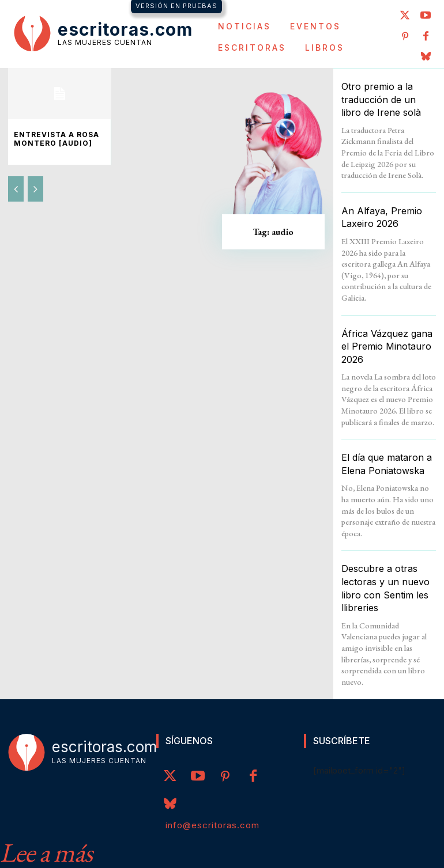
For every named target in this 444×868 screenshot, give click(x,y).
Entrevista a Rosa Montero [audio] (50, 138)
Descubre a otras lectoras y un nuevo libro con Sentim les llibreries (389, 559)
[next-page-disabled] (35, 187)
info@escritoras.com (212, 788)
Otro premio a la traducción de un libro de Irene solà (383, 98)
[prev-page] (16, 187)
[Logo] (103, 33)
